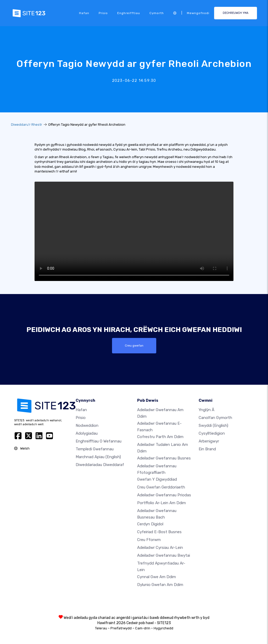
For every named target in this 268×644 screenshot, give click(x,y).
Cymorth (157, 13)
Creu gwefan (134, 346)
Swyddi (213, 425)
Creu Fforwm (149, 540)
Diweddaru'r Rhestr (27, 125)
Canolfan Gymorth (215, 418)
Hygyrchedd (163, 628)
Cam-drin (143, 628)
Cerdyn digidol (150, 524)
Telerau (101, 628)
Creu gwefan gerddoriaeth (161, 487)
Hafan (84, 13)
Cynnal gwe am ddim (157, 577)
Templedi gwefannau (95, 449)
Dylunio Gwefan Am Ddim (160, 585)
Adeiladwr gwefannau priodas (164, 495)
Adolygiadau (87, 433)
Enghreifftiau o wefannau (99, 441)
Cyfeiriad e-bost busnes (159, 532)
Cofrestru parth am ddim (160, 437)
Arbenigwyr (209, 441)
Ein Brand (207, 449)
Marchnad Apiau (98, 457)
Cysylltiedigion (212, 433)
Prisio (103, 13)
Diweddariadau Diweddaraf (100, 465)
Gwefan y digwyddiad (157, 479)
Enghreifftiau (129, 13)
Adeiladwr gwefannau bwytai (164, 555)
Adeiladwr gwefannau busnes (164, 458)
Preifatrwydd (121, 628)
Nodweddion (87, 425)
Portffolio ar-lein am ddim (161, 503)
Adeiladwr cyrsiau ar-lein (160, 548)
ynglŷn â (206, 410)
